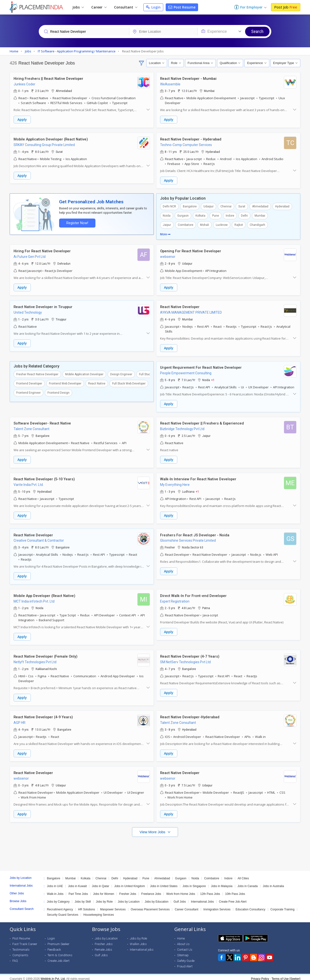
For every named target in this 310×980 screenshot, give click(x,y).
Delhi (244, 215)
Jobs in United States (164, 883)
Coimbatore (186, 224)
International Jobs (202, 898)
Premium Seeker (58, 941)
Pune (216, 215)
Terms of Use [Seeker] (286, 975)
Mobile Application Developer (84, 373)
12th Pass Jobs (210, 890)
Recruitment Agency (60, 906)
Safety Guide (186, 957)
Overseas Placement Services (150, 906)
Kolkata (200, 215)
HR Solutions (86, 906)
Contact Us (185, 946)
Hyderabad (282, 206)
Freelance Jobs (151, 890)
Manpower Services (113, 906)
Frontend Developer (29, 382)
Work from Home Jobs (181, 890)
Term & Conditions (60, 952)
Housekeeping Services (99, 911)
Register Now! (77, 222)
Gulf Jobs (180, 898)
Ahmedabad (260, 206)
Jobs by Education (156, 898)
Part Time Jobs (78, 890)
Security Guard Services (63, 911)
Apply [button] (22, 120)
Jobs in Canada (248, 883)
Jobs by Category (58, 898)
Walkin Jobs (138, 941)
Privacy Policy (260, 975)
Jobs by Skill (83, 898)
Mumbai (260, 215)
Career (99, 7)
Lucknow (222, 224)
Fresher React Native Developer (37, 373)
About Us (183, 941)
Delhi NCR (169, 206)
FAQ (15, 957)
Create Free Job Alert (233, 898)
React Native (97, 382)
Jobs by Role (104, 898)
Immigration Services (217, 906)
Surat (242, 206)
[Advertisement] (155, 848)
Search (257, 31)
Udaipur (209, 206)
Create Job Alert (58, 957)
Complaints (20, 952)
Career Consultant (186, 906)
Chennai (226, 206)
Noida (167, 215)
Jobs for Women (104, 890)
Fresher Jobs (128, 890)
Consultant (126, 7)
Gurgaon (183, 215)
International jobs (142, 946)
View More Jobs (153, 829)
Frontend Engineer (28, 392)
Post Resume (182, 7)
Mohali (205, 224)
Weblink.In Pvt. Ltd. (53, 975)
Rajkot (239, 224)
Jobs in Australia (273, 883)
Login (153, 7)
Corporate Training (283, 906)
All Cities (243, 875)
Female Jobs (103, 946)
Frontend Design (58, 392)
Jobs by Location (129, 898)
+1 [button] (213, 379)
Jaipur (167, 224)
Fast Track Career (25, 941)
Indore (230, 215)
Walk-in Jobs (55, 890)
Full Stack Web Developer (129, 382)
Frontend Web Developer (65, 382)
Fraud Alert (185, 963)
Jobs (78, 7)
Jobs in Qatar (100, 883)
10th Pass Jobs (235, 890)
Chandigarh (257, 224)
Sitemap (183, 952)
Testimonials (21, 946)
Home (181, 935)
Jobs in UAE (55, 883)
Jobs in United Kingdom (130, 883)
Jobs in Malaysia (222, 883)
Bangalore (190, 206)
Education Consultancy (251, 906)
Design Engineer (121, 373)
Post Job (286, 7)
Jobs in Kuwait (77, 883)
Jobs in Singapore (194, 883)
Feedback (54, 946)
